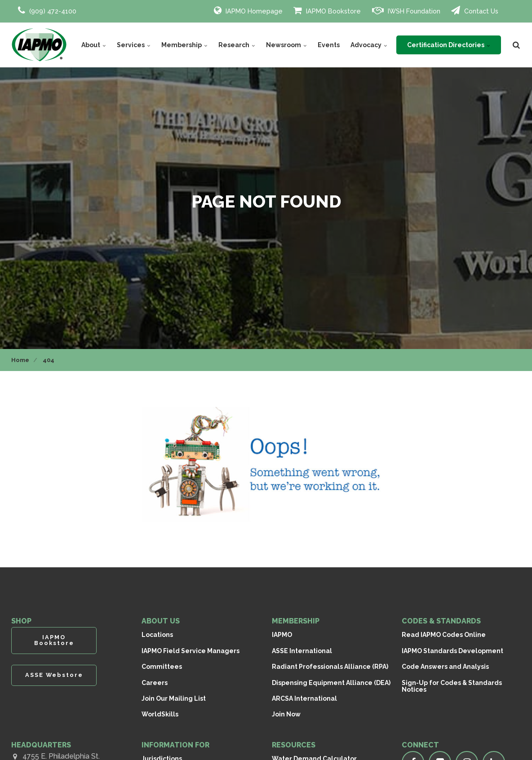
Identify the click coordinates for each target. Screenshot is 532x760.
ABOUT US (161, 621)
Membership (184, 45)
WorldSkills (160, 714)
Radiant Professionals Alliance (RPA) (330, 667)
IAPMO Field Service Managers (191, 651)
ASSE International (302, 651)
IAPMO (282, 635)
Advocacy (369, 45)
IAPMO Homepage (248, 10)
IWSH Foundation (406, 10)
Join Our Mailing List (174, 698)
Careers (155, 683)
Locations (157, 635)
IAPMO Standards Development (452, 651)
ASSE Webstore (54, 675)
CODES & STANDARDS (441, 621)
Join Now (286, 714)
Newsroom (286, 45)
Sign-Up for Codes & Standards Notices (452, 686)
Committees (162, 667)
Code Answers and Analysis (445, 667)
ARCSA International (304, 698)
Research (237, 45)
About (94, 45)
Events (329, 45)
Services (134, 45)
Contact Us (475, 10)
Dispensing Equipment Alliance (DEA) (331, 683)
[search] (516, 45)
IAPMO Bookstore (327, 10)
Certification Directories (449, 45)
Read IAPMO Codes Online (444, 635)
